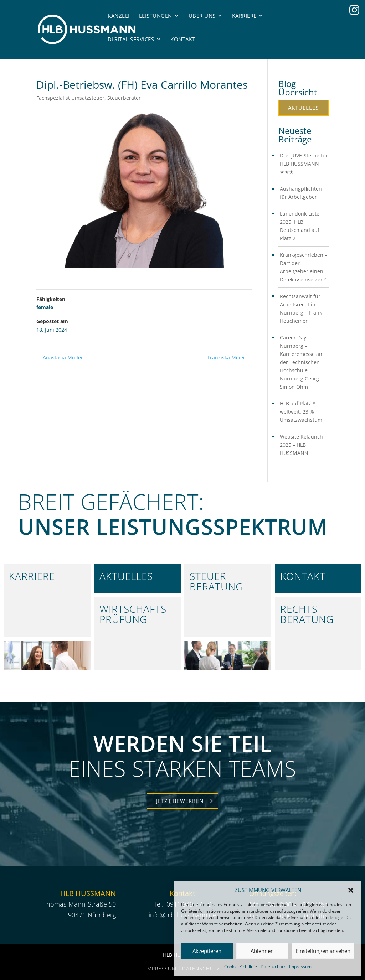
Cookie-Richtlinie (241, 967)
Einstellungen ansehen (323, 951)
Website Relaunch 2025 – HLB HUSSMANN (301, 445)
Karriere (244, 16)
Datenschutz (273, 967)
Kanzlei (119, 16)
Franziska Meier (230, 357)
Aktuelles (303, 108)
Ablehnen (262, 951)
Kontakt (183, 39)
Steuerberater (124, 98)
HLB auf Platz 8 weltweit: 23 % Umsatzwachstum (301, 412)
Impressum (300, 967)
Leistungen (156, 16)
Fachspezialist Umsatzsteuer (70, 98)
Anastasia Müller (60, 357)
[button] (351, 890)
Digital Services (131, 39)
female (45, 307)
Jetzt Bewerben (180, 801)
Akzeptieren (207, 951)
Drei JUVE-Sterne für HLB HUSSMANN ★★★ (304, 164)
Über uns (202, 16)
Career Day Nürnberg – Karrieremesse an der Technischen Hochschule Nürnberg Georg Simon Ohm (301, 362)
